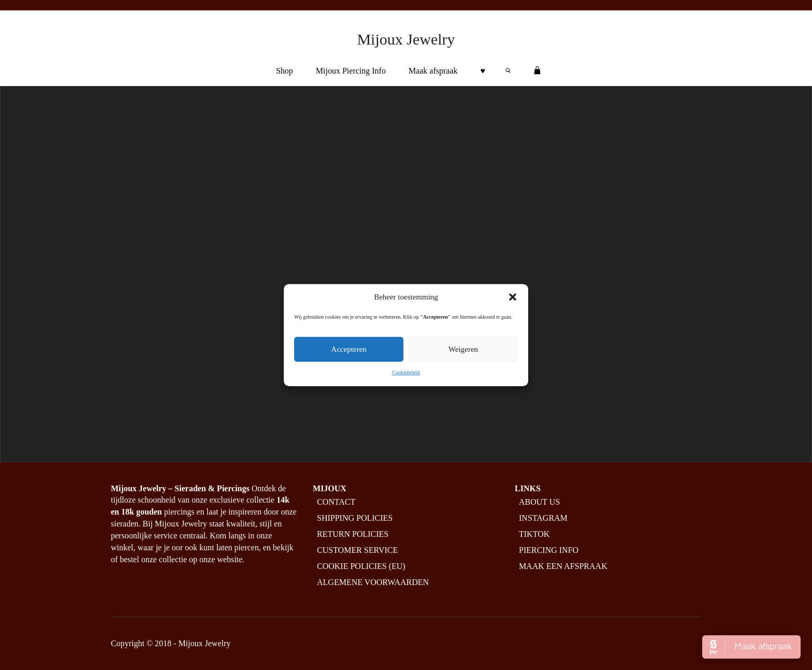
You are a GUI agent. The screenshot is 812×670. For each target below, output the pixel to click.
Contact (336, 502)
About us (539, 502)
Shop (285, 71)
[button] (513, 297)
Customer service (357, 550)
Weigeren (463, 349)
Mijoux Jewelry (406, 39)
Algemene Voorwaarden (373, 582)
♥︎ (483, 71)
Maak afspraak (433, 71)
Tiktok (534, 534)
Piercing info (549, 550)
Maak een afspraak (563, 566)
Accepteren (349, 349)
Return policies (353, 534)
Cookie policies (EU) (361, 566)
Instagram (543, 518)
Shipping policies (355, 518)
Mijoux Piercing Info (351, 71)
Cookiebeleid (406, 372)
